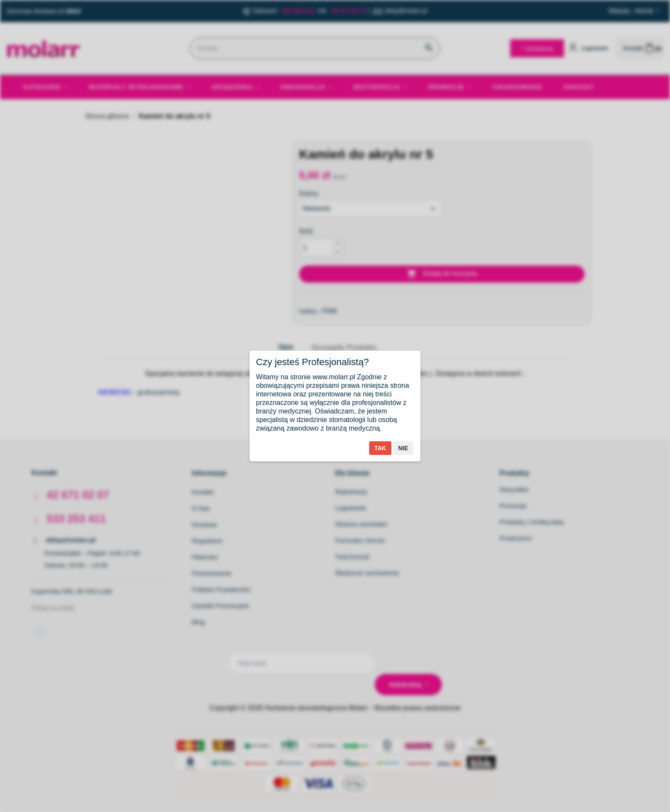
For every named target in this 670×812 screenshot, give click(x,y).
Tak (380, 448)
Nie (403, 448)
